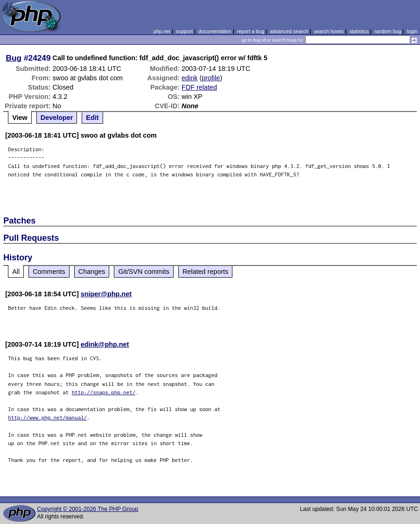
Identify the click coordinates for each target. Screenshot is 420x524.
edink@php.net (105, 344)
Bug (14, 58)
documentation (215, 31)
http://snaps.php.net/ (104, 392)
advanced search (289, 31)
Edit (92, 118)
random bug (388, 31)
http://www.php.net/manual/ (47, 417)
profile (211, 78)
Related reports (205, 272)
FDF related (199, 87)
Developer (57, 118)
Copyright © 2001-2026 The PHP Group (87, 509)
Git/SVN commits (144, 272)
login (412, 31)
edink (189, 78)
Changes (92, 272)
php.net (162, 31)
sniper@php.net (106, 294)
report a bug (251, 31)
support (184, 31)
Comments (49, 272)
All (16, 272)
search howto (329, 31)
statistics (359, 31)
